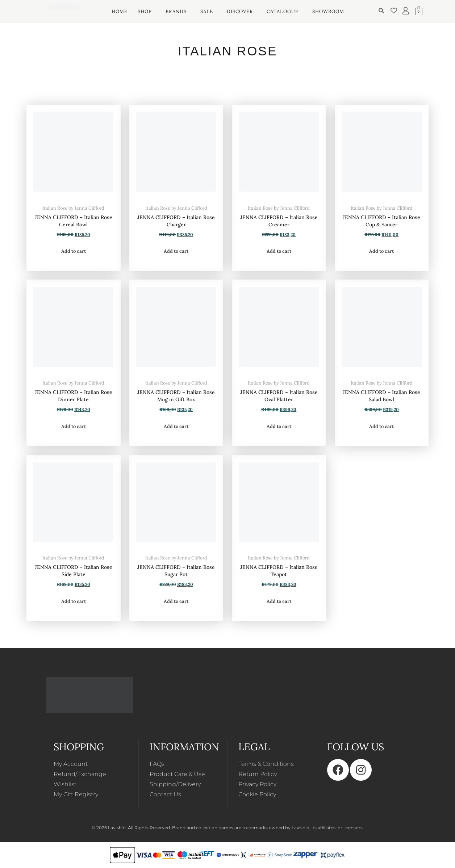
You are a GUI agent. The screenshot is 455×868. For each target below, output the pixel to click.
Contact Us (165, 794)
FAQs (157, 764)
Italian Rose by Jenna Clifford (73, 208)
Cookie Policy (257, 794)
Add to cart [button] (74, 251)
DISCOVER (240, 11)
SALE (207, 11)
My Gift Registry (76, 794)
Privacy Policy (257, 784)
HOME (120, 11)
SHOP (145, 11)
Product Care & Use (177, 774)
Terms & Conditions (266, 764)
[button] (147, 11)
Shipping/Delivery (175, 784)
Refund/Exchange (80, 774)
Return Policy (258, 774)
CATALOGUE (283, 11)
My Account (71, 764)
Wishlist (65, 784)
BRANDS (176, 11)
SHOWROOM (328, 11)
